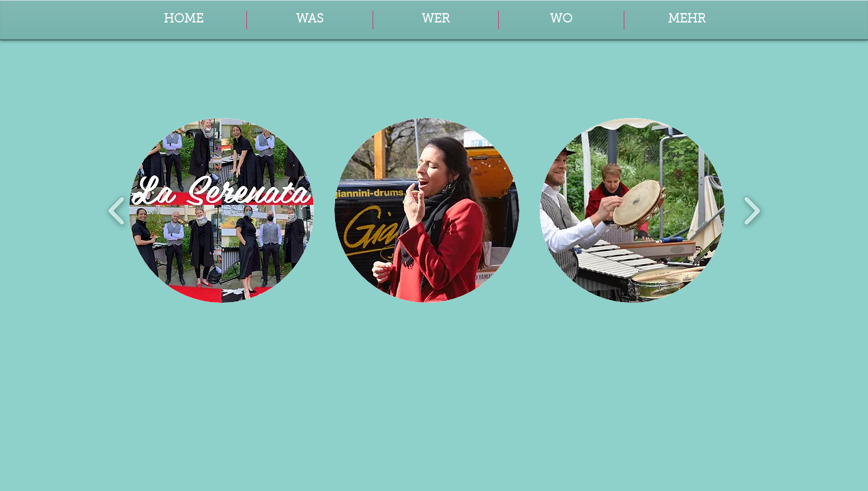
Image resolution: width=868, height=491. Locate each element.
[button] (687, 20)
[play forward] (752, 210)
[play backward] (117, 210)
